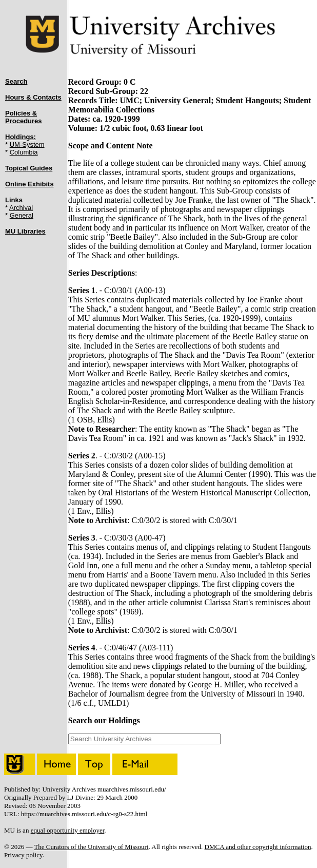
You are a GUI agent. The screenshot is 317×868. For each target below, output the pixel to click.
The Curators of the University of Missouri (91, 847)
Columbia (24, 152)
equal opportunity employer (68, 830)
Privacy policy (23, 855)
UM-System (27, 144)
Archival (21, 208)
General (22, 215)
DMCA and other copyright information (258, 847)
